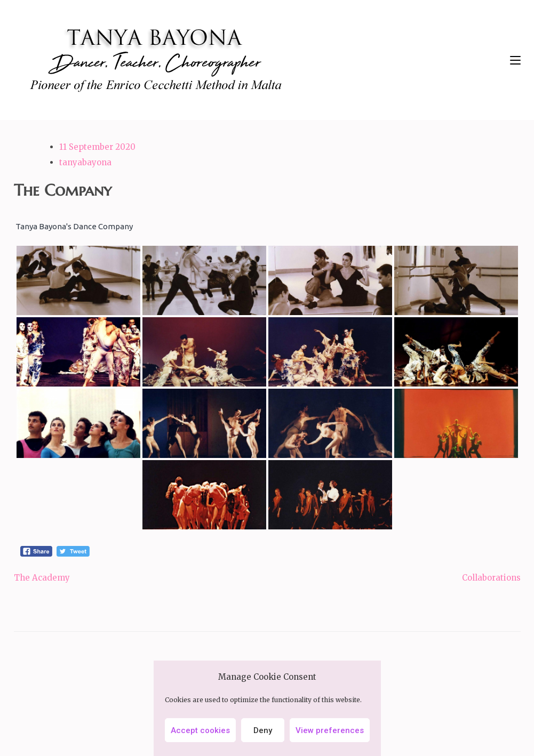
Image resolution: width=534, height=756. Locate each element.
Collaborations (491, 578)
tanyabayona (85, 162)
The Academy (42, 578)
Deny (263, 730)
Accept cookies (200, 730)
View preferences (330, 730)
